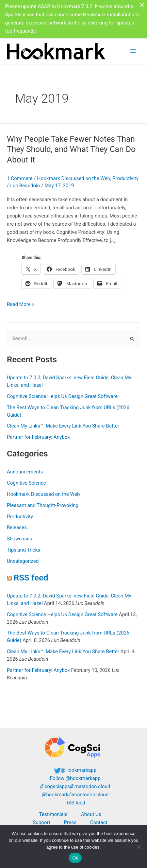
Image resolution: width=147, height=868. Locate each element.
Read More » (21, 304)
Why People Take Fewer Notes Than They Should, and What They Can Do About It (71, 150)
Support (41, 822)
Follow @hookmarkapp (75, 778)
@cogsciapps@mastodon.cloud (75, 786)
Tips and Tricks (23, 550)
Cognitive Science (26, 483)
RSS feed (31, 578)
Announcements (25, 472)
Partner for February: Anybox (38, 437)
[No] (138, 847)
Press (70, 822)
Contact (99, 822)
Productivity (125, 178)
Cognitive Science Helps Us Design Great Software (62, 396)
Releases (17, 527)
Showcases (19, 539)
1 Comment (20, 178)
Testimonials (53, 814)
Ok (75, 858)
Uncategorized (23, 561)
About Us (91, 814)
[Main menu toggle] (133, 51)
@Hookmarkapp (79, 770)
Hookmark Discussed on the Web (74, 178)
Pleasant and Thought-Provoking (43, 505)
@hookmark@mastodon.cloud (75, 795)
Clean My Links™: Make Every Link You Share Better (63, 426)
